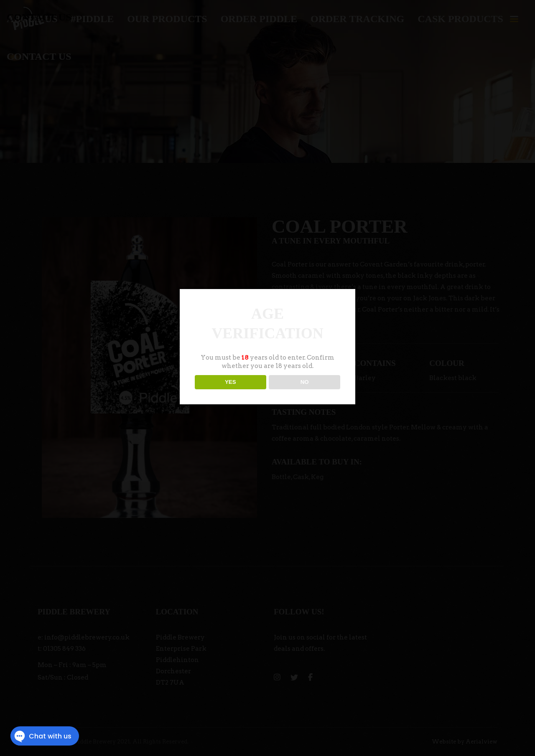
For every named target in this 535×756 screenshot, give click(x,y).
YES (231, 382)
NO (305, 382)
